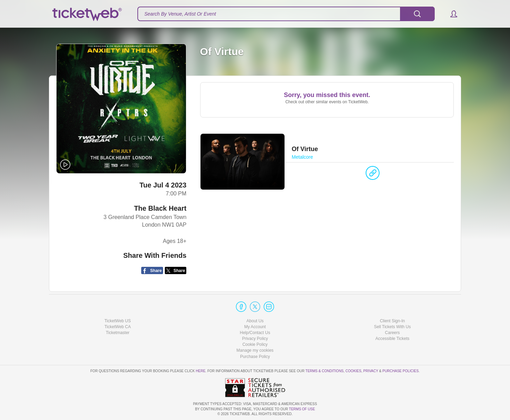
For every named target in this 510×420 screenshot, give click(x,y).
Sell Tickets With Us (392, 327)
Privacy (371, 371)
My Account (255, 327)
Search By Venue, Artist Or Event (180, 14)
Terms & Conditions (324, 371)
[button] (450, 14)
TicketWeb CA (118, 327)
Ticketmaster (118, 333)
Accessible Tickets (392, 339)
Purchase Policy (255, 357)
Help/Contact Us (255, 333)
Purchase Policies (400, 371)
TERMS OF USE (302, 409)
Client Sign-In (392, 321)
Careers (393, 333)
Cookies (354, 371)
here (201, 371)
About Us (255, 321)
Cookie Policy (255, 344)
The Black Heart (160, 208)
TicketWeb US (118, 321)
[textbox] (286, 14)
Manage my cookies (255, 350)
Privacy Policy (255, 339)
